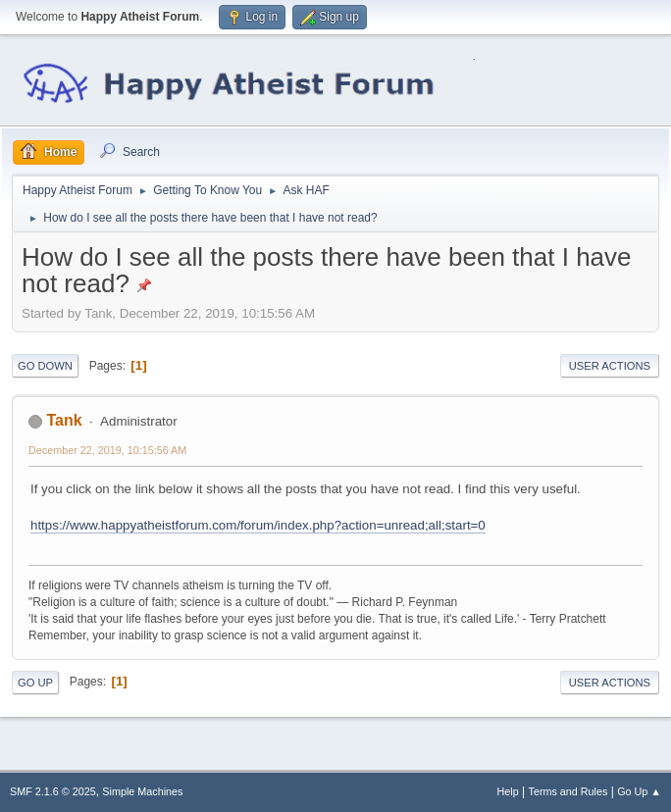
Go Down (45, 366)
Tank (64, 420)
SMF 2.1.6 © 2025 (53, 791)
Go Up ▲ (639, 791)
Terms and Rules (568, 791)
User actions (610, 366)
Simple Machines (142, 791)
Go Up (35, 683)
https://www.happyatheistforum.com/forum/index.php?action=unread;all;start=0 (258, 525)
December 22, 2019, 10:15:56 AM (107, 450)
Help (508, 791)
